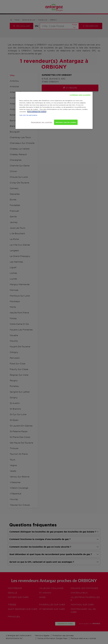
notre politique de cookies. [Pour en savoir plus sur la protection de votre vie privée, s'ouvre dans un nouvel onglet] (37, 112)
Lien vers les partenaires (28, 115)
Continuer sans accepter (80, 95)
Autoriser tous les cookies (66, 122)
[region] (54, 110)
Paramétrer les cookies (42, 122)
